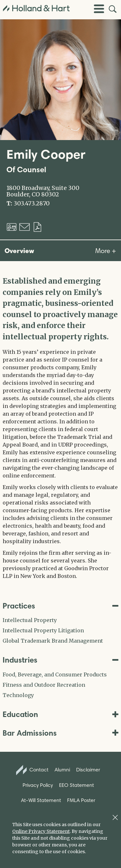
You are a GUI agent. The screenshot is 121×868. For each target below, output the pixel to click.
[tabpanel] (60, 428)
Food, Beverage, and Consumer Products (55, 675)
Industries (60, 660)
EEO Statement (76, 785)
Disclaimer (88, 770)
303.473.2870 (32, 203)
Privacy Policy (38, 785)
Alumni (62, 770)
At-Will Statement (41, 800)
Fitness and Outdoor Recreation (44, 685)
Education (60, 714)
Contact (32, 770)
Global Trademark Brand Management (53, 641)
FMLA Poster (81, 800)
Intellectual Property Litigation (43, 630)
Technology (18, 695)
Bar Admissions (60, 733)
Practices (60, 606)
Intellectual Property (30, 620)
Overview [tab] (19, 250)
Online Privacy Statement (41, 831)
